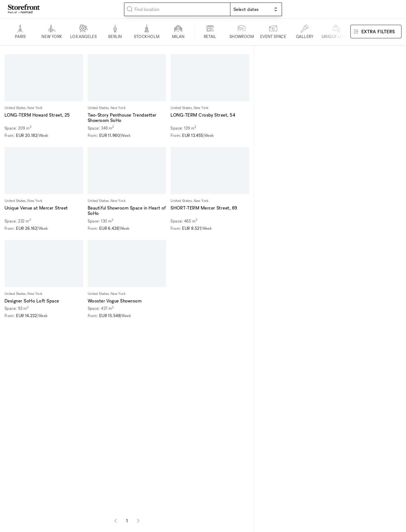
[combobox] (177, 9)
